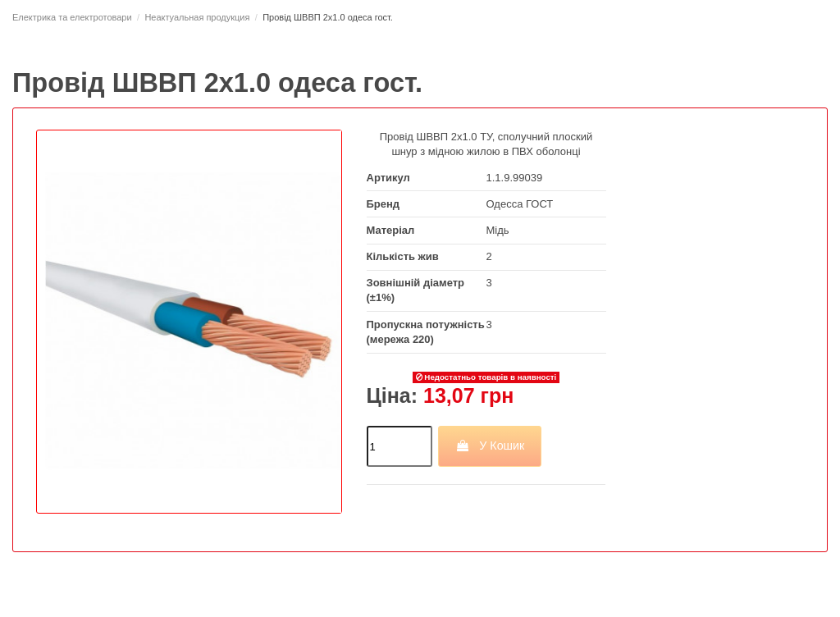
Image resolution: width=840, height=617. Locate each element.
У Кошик (490, 446)
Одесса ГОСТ (520, 204)
